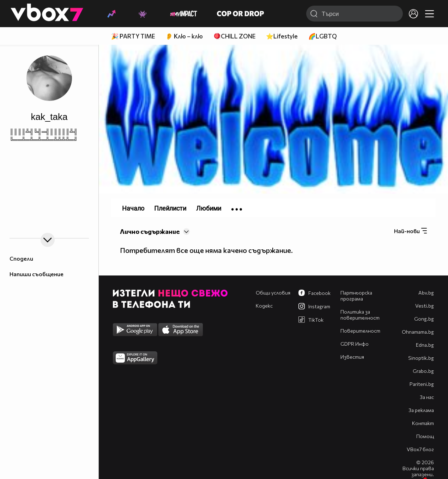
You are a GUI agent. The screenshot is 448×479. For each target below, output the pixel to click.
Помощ (425, 436)
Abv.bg (426, 293)
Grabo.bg (423, 371)
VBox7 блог (420, 449)
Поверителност (360, 331)
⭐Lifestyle (282, 36)
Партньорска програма (356, 296)
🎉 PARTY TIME (133, 36)
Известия (352, 357)
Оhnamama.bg (418, 332)
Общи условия (273, 293)
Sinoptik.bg (421, 358)
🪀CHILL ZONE (234, 36)
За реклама (421, 410)
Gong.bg (424, 319)
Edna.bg (425, 345)
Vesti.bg (425, 306)
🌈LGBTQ (323, 36)
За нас (427, 397)
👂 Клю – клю (184, 36)
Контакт (423, 423)
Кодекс (264, 306)
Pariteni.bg (422, 384)
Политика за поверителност (360, 315)
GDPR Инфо (355, 344)
